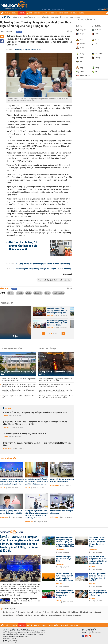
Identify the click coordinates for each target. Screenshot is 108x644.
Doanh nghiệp (7, 448)
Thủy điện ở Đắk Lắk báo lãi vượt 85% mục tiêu (17, 373)
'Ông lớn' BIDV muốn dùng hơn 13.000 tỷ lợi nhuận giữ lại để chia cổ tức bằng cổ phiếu (98, 560)
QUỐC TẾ (29, 13)
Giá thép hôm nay (8, 615)
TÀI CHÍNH (37, 13)
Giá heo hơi (55, 612)
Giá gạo (37, 615)
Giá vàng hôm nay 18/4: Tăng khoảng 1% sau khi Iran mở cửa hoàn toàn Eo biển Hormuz (56, 391)
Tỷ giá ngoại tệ (20, 612)
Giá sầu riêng (19, 615)
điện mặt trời (38, 293)
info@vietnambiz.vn (13, 640)
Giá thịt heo (29, 615)
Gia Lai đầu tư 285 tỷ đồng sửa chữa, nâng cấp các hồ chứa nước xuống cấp (19, 380)
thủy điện (11, 293)
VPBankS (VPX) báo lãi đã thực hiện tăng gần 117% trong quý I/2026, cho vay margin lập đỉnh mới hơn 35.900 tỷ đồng (65, 542)
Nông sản (45, 17)
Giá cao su (44, 615)
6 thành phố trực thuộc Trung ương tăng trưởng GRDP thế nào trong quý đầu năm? (35, 412)
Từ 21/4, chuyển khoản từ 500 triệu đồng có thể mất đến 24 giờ (98, 593)
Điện (15, 336)
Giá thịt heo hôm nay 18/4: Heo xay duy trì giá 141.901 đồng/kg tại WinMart (54, 385)
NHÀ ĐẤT (44, 13)
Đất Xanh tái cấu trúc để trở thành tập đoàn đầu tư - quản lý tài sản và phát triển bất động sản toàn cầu (37, 482)
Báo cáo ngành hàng (59, 17)
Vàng (38, 17)
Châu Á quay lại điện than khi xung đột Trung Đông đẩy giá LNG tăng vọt (43, 311)
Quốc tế (58, 600)
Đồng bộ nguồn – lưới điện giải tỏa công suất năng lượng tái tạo (44, 323)
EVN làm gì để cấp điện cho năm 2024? (28, 50)
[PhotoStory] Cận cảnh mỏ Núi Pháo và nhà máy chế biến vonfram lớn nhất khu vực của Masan (37, 444)
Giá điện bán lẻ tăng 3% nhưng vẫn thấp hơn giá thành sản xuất (23, 246)
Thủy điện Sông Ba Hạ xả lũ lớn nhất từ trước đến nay (18, 397)
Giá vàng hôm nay (8, 612)
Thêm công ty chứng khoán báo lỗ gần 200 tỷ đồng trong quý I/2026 (11, 512)
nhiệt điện (20, 293)
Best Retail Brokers (55, 615)
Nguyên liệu (29, 17)
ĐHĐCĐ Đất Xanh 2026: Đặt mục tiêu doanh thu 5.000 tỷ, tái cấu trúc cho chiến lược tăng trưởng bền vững (12, 482)
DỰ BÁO (14, 13)
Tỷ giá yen (38, 612)
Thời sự (6, 416)
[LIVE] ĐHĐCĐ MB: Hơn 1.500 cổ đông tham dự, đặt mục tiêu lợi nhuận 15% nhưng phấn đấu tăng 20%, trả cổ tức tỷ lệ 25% (35, 423)
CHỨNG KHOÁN (53, 13)
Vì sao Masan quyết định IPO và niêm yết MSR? (64, 559)
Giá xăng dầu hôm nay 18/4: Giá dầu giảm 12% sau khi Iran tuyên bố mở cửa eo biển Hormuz (56, 397)
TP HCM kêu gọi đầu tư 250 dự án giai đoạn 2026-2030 (25, 434)
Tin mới (8, 408)
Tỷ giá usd (30, 612)
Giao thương (75, 17)
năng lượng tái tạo (58, 293)
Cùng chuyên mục (48, 348)
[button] (43, 333)
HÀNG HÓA (22, 13)
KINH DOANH (74, 13)
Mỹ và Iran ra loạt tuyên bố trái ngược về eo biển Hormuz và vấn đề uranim (65, 594)
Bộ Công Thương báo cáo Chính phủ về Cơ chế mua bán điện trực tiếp (43, 264)
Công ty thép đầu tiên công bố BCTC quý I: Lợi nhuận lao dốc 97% (62, 480)
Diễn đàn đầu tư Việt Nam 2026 (72, 615)
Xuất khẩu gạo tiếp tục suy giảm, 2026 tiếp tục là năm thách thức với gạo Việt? (56, 380)
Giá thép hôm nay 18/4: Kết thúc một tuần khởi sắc (55, 373)
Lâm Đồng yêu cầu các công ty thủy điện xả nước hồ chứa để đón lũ (18, 391)
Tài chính (6, 427)
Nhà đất (2, 488)
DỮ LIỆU (82, 13)
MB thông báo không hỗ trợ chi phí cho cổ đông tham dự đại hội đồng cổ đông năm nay (25, 601)
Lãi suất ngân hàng (86, 612)
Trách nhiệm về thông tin (10, 642)
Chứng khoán (4, 517)
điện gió (47, 293)
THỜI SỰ (8, 13)
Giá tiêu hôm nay (73, 612)
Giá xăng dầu (98, 612)
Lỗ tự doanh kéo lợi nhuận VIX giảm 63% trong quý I (62, 512)
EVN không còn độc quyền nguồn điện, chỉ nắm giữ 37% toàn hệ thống (44, 269)
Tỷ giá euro (46, 612)
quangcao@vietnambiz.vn (94, 633)
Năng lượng (17, 17)
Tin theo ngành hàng (86, 20)
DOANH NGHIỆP (64, 13)
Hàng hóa (6, 17)
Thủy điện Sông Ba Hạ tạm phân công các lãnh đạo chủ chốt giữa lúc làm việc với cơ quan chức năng (19, 385)
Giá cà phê (63, 612)
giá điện (28, 293)
